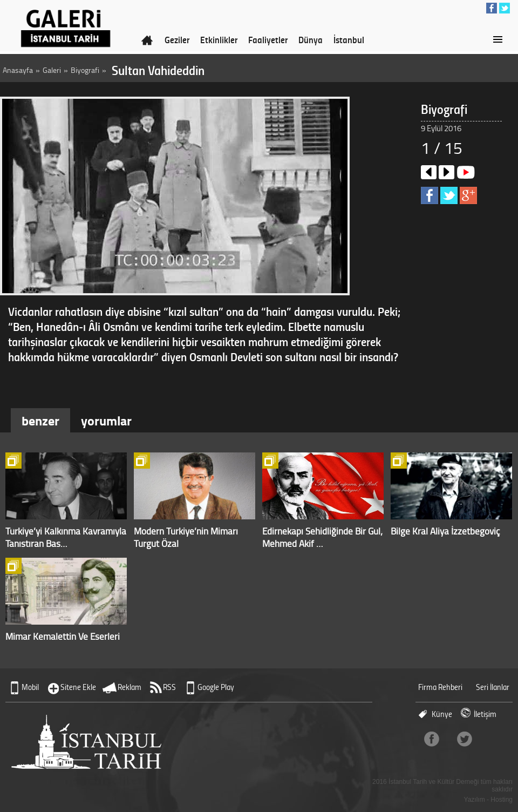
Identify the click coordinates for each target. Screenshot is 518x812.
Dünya (311, 39)
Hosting (502, 800)
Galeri (52, 70)
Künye (442, 714)
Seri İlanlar (493, 687)
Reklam (129, 687)
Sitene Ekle (78, 687)
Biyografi (85, 70)
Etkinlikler (219, 39)
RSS (169, 687)
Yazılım (475, 800)
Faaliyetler (268, 39)
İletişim (485, 714)
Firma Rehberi (440, 687)
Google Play (216, 687)
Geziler (177, 39)
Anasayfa (18, 70)
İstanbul (349, 39)
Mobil (30, 687)
